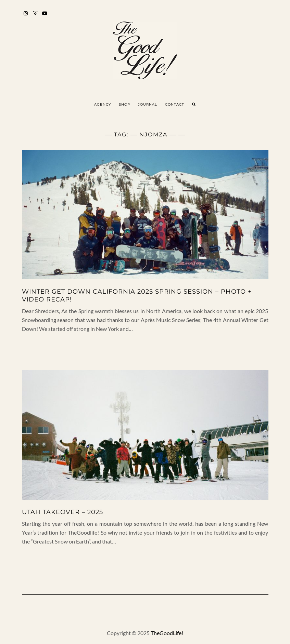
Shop (124, 104)
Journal (148, 104)
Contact (175, 104)
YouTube (45, 17)
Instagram (26, 17)
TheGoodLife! (167, 633)
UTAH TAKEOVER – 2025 (62, 512)
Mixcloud (36, 17)
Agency (103, 104)
